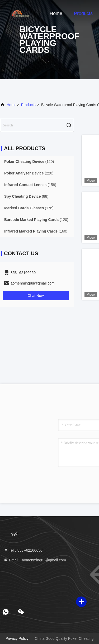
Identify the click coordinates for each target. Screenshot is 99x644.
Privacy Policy (17, 638)
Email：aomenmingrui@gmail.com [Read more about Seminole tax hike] (35, 560)
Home (56, 13)
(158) (30, 185)
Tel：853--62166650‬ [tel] (23, 550)
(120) (29, 162)
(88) (26, 196)
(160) (36, 231)
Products (83, 13)
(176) (29, 208)
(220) (29, 173)
